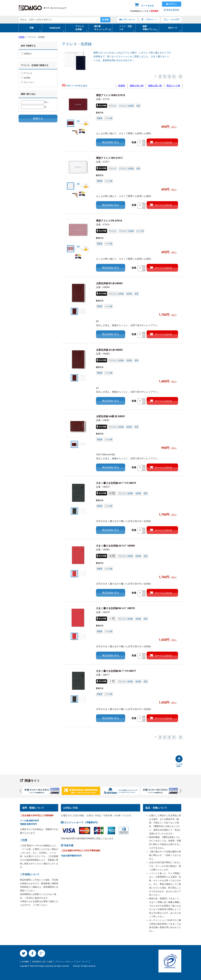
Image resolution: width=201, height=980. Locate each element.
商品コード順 (173, 86)
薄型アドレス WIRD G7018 (111, 95)
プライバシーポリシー (64, 962)
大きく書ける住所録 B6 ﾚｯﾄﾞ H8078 (115, 608)
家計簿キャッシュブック (103, 28)
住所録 (26, 78)
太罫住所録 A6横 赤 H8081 (111, 416)
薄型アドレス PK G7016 (110, 221)
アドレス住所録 (80, 28)
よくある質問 (173, 19)
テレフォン (28, 82)
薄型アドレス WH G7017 (109, 158)
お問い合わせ (129, 19)
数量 (138, 143)
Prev (21, 791)
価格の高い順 (155, 86)
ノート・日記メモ (125, 28)
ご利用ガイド (151, 19)
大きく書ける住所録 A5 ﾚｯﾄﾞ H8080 (115, 546)
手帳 (31, 28)
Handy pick (55, 28)
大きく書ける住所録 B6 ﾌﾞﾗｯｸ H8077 (116, 671)
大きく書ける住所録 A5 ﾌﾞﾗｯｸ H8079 (116, 483)
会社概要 (25, 962)
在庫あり (27, 54)
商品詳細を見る (111, 142)
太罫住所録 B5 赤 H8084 (109, 283)
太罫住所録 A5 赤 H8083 (109, 350)
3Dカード (173, 28)
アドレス (27, 73)
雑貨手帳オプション (150, 28)
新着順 (122, 86)
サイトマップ (82, 962)
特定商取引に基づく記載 (42, 962)
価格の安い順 (137, 86)
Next (179, 791)
